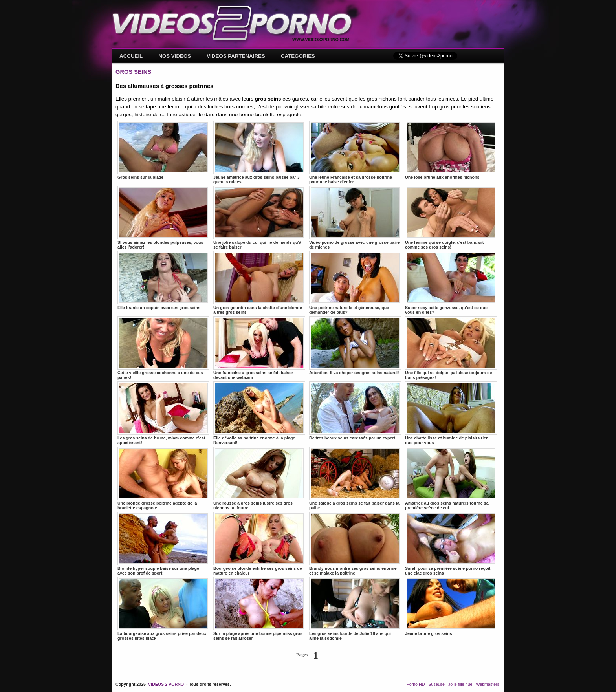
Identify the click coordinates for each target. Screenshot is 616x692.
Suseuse (436, 684)
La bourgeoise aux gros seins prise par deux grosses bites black (163, 609)
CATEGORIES (298, 56)
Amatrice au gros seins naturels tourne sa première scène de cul (451, 478)
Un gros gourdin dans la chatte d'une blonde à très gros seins (259, 283)
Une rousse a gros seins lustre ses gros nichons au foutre (259, 478)
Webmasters (488, 684)
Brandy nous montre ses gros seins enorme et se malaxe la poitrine (355, 544)
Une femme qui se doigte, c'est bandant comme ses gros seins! (451, 218)
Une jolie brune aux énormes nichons (451, 150)
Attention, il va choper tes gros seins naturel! (355, 346)
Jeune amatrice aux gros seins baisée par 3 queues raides (259, 152)
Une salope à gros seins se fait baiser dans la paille (355, 478)
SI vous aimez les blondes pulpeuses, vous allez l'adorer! (163, 218)
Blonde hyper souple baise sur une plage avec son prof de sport (163, 544)
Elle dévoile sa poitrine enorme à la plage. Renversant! (259, 413)
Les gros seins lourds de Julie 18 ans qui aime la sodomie (355, 609)
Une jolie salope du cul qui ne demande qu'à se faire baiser (259, 218)
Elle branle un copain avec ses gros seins (163, 280)
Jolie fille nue (460, 684)
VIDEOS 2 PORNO (166, 684)
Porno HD (416, 684)
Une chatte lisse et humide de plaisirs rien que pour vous (451, 413)
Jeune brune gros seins (451, 606)
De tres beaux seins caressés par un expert (355, 411)
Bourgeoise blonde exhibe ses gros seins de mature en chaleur (259, 544)
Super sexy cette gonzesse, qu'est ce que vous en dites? (451, 283)
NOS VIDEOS (175, 56)
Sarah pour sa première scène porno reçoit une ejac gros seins (451, 544)
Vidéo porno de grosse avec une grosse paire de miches (355, 218)
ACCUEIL (131, 56)
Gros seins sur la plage (163, 150)
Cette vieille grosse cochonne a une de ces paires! (163, 348)
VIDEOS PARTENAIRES (236, 56)
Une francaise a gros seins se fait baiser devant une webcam (259, 348)
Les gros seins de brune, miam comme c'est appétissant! (163, 413)
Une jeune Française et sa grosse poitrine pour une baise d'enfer (355, 152)
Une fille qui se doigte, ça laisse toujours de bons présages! (451, 348)
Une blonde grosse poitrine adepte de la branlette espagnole (163, 478)
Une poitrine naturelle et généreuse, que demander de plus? (355, 283)
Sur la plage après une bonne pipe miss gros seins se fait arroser (259, 609)
